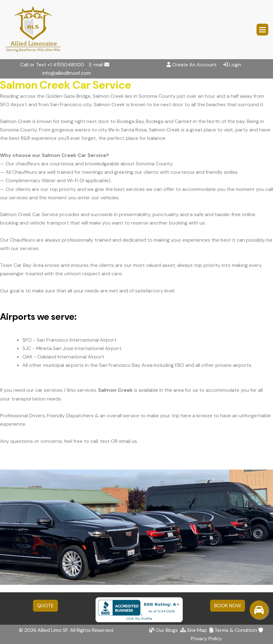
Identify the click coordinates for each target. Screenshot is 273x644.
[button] (262, 30)
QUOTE (45, 606)
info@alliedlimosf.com (67, 73)
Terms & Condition (233, 630)
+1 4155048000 (66, 65)
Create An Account (194, 65)
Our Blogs (164, 630)
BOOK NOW (228, 606)
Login (235, 65)
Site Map (194, 630)
